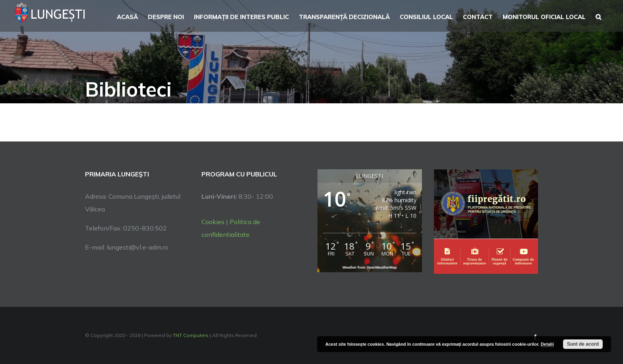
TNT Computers (191, 335)
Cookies (213, 222)
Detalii (547, 344)
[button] (598, 16)
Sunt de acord (583, 344)
